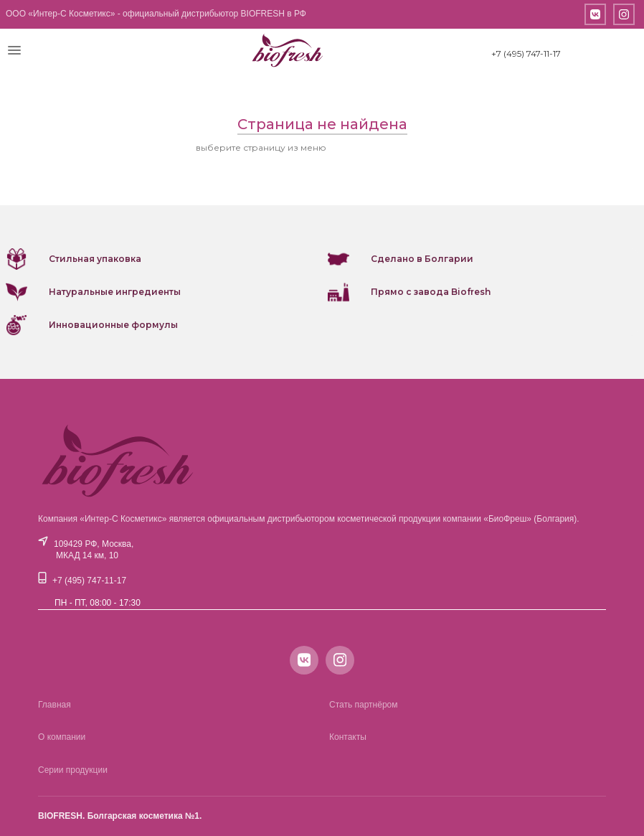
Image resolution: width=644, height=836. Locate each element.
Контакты (348, 737)
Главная (55, 705)
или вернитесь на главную (389, 147)
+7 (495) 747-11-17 (526, 53)
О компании (62, 737)
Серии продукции (73, 770)
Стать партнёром (364, 705)
